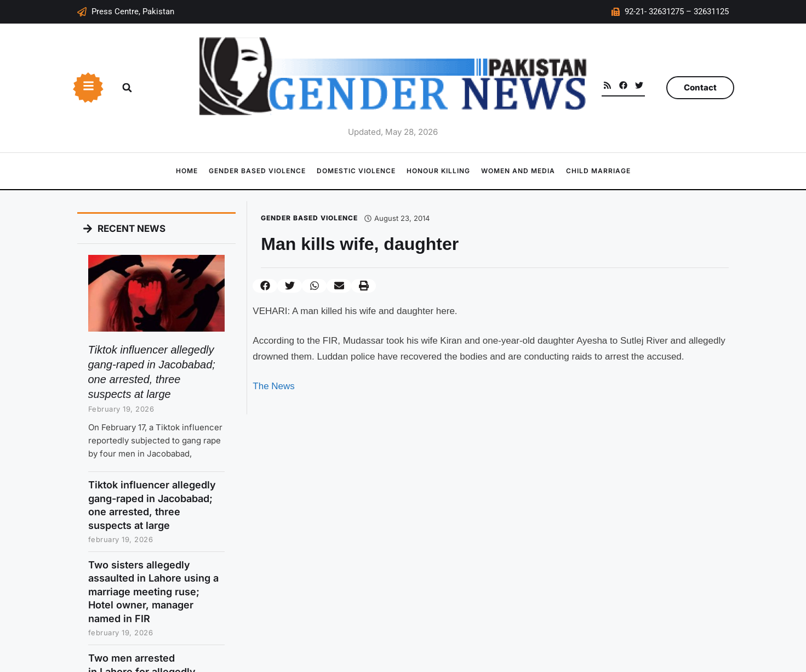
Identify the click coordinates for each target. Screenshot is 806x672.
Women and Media (518, 171)
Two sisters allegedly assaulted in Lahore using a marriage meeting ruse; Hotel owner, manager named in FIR (153, 592)
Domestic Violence (356, 171)
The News (274, 386)
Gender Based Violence (257, 171)
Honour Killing (438, 171)
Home (187, 171)
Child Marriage (598, 171)
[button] (127, 88)
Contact (700, 87)
